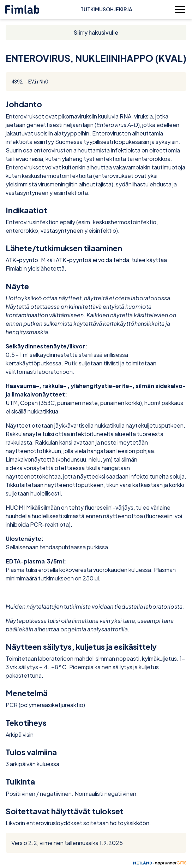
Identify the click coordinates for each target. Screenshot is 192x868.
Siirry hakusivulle (96, 32)
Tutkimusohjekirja (106, 9)
